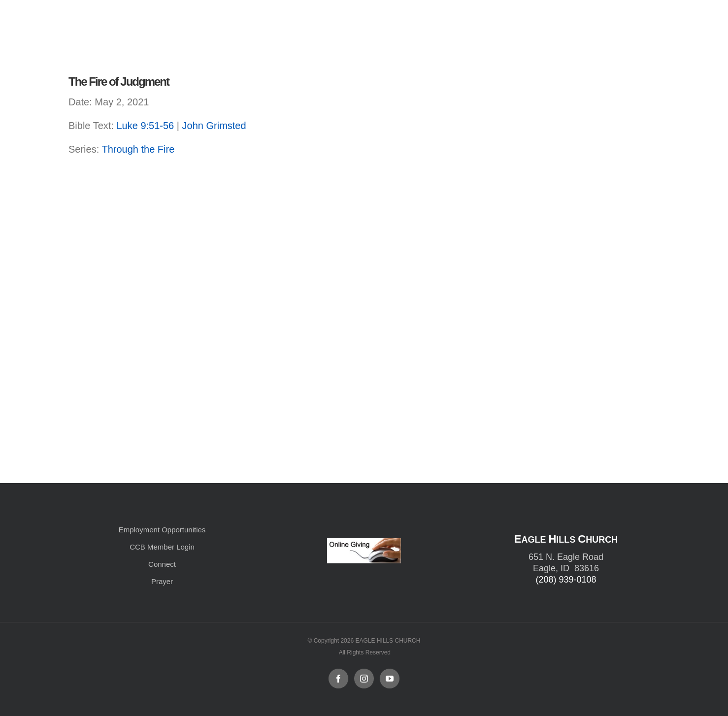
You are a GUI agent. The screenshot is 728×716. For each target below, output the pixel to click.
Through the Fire (138, 149)
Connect (162, 564)
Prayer (162, 581)
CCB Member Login (162, 547)
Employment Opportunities (162, 530)
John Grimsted (214, 126)
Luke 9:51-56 (145, 126)
